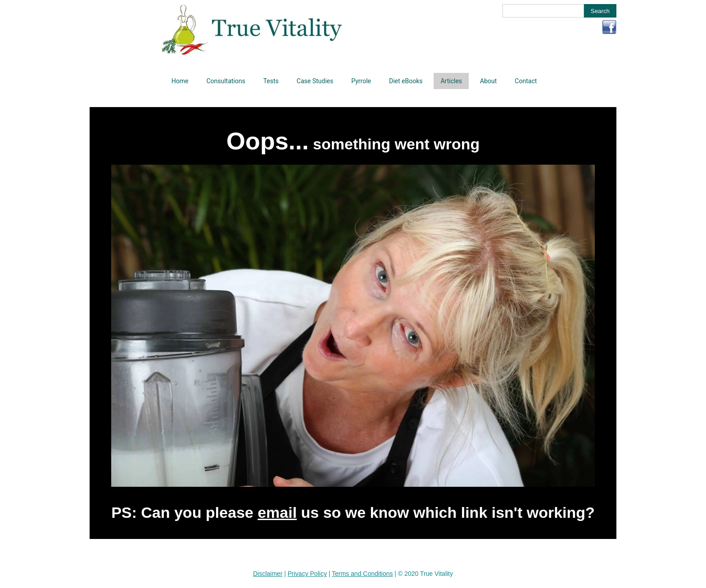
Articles (451, 81)
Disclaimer (268, 574)
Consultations (226, 81)
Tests (271, 81)
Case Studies (315, 81)
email (277, 512)
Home (180, 81)
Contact (526, 81)
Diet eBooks (406, 81)
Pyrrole (361, 81)
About (488, 81)
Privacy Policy (307, 574)
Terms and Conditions (362, 574)
